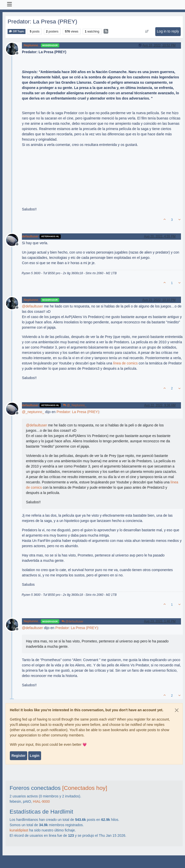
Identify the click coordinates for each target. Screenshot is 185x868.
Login (35, 756)
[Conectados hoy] (85, 788)
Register (18, 756)
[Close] (177, 710)
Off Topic (17, 31)
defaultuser (30, 236)
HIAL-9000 (41, 801)
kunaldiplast (19, 830)
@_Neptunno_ (75, 405)
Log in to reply (168, 31)
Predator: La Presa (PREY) (78, 412)
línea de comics (125, 363)
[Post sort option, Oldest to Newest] (147, 32)
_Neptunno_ (31, 45)
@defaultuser (72, 622)
